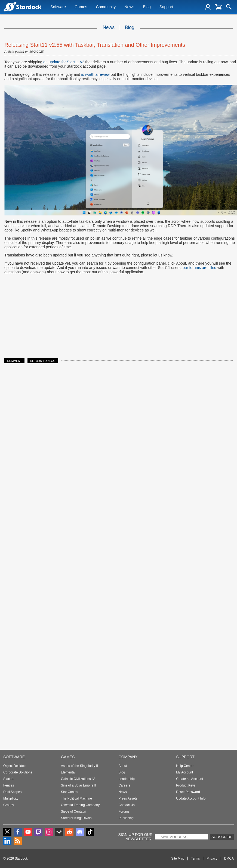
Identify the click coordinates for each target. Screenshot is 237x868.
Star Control (70, 792)
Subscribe (222, 837)
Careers (124, 785)
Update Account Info (191, 798)
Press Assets (128, 798)
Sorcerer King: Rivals (76, 818)
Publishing (126, 818)
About (123, 766)
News (129, 7)
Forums (124, 811)
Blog (147, 7)
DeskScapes (12, 792)
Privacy (212, 858)
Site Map (178, 858)
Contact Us (127, 805)
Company (128, 757)
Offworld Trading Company (80, 805)
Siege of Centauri (74, 811)
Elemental (68, 772)
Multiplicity (11, 798)
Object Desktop (14, 766)
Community (106, 7)
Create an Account (190, 779)
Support (166, 7)
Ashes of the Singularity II (79, 766)
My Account (184, 772)
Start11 (9, 779)
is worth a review (96, 74)
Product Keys (186, 785)
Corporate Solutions (18, 772)
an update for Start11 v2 (64, 62)
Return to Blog (43, 361)
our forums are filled (199, 268)
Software (58, 7)
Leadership (127, 779)
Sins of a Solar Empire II (79, 785)
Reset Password (188, 792)
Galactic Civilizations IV (78, 779)
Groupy (9, 805)
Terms (196, 858)
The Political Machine (76, 798)
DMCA (229, 858)
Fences (9, 785)
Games (81, 7)
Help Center (185, 766)
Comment (14, 361)
